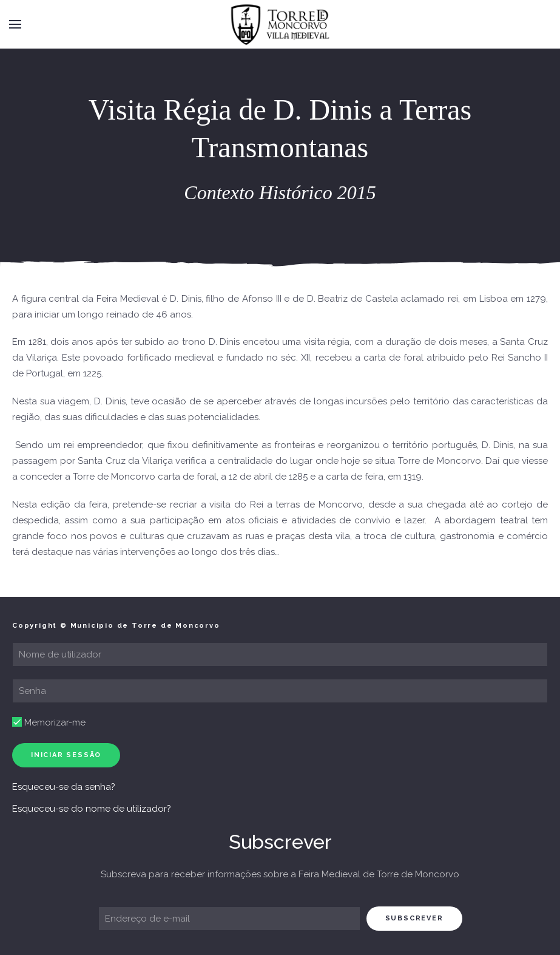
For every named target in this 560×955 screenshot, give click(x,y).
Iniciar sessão (66, 755)
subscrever (414, 918)
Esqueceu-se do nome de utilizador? (92, 809)
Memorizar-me (49, 722)
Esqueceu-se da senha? (64, 787)
